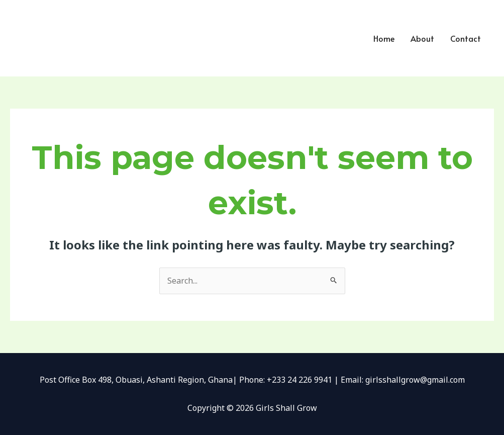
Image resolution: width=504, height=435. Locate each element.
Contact (466, 38)
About (422, 38)
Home (384, 38)
